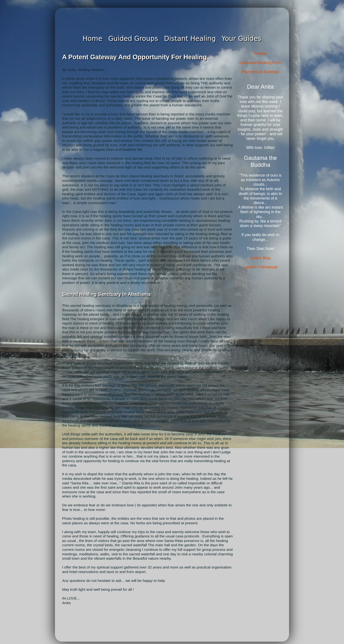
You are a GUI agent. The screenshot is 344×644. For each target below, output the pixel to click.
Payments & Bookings (261, 72)
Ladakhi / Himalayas (260, 267)
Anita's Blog (260, 258)
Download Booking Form (260, 63)
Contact (260, 53)
